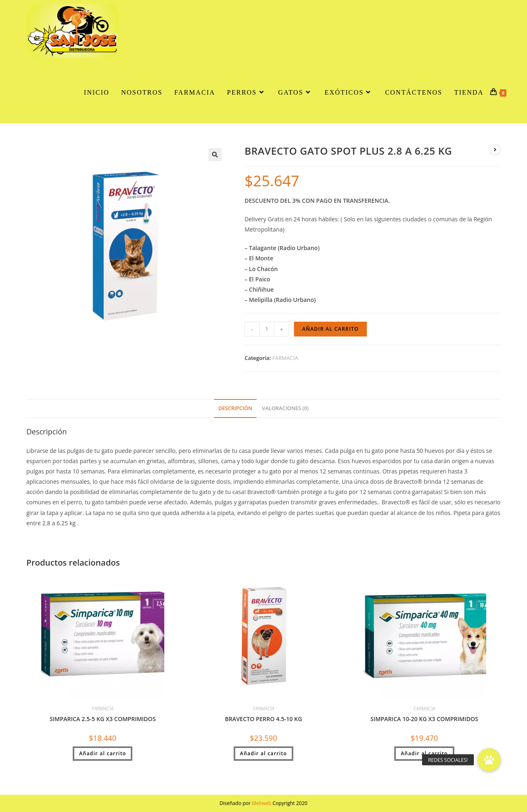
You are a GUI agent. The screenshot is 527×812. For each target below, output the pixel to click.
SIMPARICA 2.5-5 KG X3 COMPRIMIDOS (103, 719)
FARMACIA (285, 358)
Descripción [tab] (235, 408)
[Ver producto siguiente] (495, 150)
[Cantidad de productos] (267, 329)
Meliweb (262, 803)
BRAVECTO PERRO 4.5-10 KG (263, 719)
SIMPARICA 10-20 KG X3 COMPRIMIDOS (424, 719)
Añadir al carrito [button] (103, 753)
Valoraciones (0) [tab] (285, 408)
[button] (215, 155)
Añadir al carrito (330, 329)
